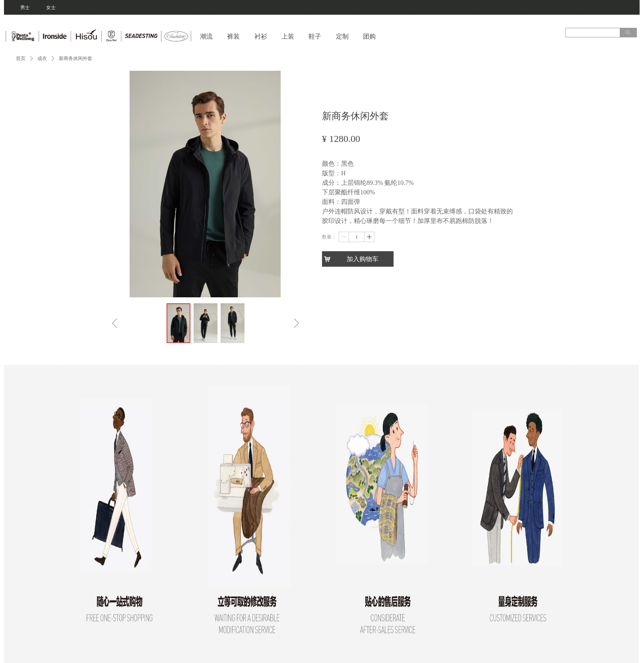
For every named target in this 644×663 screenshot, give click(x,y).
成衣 (42, 58)
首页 (21, 58)
